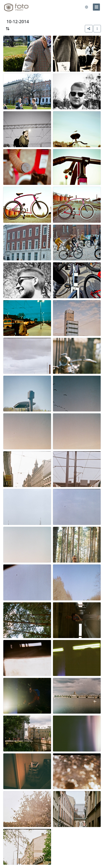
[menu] (96, 7)
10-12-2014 (18, 21)
